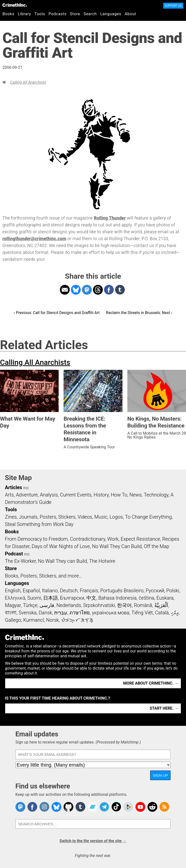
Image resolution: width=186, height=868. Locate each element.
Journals (28, 517)
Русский (155, 591)
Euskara (165, 598)
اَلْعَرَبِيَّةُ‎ (161, 605)
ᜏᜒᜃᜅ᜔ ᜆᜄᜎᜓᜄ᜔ (77, 620)
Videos (85, 517)
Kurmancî (34, 620)
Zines (11, 517)
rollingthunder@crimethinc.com (34, 239)
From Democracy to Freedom (36, 539)
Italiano (50, 591)
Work (113, 539)
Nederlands (69, 605)
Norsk (53, 620)
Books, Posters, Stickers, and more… (43, 576)
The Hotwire (102, 561)
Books (8, 14)
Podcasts (58, 14)
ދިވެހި (175, 613)
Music (101, 517)
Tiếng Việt (142, 613)
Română (143, 605)
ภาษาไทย (80, 613)
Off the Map (156, 546)
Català (162, 613)
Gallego (13, 620)
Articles (13, 487)
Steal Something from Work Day (39, 524)
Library (25, 14)
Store (75, 14)
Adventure (27, 495)
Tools (40, 14)
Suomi (34, 598)
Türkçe (30, 605)
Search (90, 14)
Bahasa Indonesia (118, 598)
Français (89, 591)
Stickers (67, 517)
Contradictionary (88, 539)
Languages (111, 14)
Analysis (49, 495)
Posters (48, 517)
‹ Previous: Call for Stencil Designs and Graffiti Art (57, 313)
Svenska (28, 613)
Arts (9, 495)
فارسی (47, 605)
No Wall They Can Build (117, 546)
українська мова (111, 613)
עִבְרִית (61, 613)
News (135, 495)
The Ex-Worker (20, 561)
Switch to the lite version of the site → (93, 841)
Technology (156, 495)
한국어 (124, 605)
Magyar (13, 605)
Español (31, 591)
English (13, 591)
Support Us (173, 6)
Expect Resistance (140, 539)
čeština (146, 598)
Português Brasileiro (122, 591)
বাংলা (11, 613)
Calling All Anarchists (28, 82)
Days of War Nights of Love (61, 546)
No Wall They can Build (63, 561)
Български (72, 598)
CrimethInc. (15, 5)
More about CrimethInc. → (151, 683)
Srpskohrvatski (99, 605)
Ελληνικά (15, 598)
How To (119, 495)
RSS (26, 488)
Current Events (76, 495)
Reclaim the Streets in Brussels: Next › (139, 313)
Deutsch (69, 591)
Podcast (14, 554)
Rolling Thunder (110, 218)
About (130, 14)
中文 (91, 598)
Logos (116, 517)
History (101, 495)
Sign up (160, 775)
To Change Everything (148, 517)
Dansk (46, 613)
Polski (173, 591)
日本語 (51, 598)
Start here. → (164, 708)
